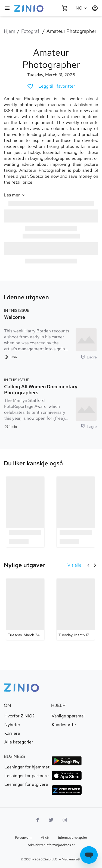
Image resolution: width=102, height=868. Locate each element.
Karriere (12, 733)
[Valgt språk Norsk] (82, 8)
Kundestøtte (64, 725)
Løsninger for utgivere (26, 784)
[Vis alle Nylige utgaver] (74, 565)
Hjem (10, 31)
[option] (25, 512)
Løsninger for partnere (27, 776)
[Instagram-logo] (65, 820)
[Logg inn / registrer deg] (95, 8)
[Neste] (95, 565)
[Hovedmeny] (7, 8)
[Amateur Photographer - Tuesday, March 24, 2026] (25, 609)
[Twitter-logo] (51, 820)
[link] (33, 463)
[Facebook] (38, 820)
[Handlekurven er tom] (65, 8)
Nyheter (12, 725)
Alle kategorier (19, 742)
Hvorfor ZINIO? (19, 716)
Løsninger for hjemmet (27, 767)
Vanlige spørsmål (68, 716)
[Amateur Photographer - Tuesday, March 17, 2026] (76, 609)
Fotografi (31, 31)
